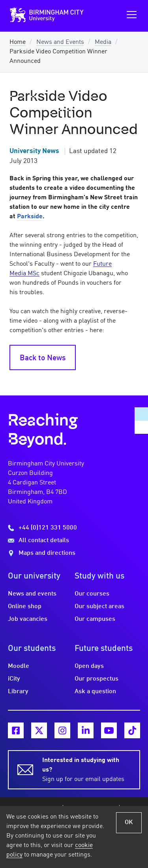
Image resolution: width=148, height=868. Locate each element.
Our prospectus (96, 679)
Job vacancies (28, 619)
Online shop (25, 607)
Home (18, 42)
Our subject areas (99, 607)
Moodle (19, 666)
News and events (32, 594)
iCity (14, 679)
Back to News (43, 358)
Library (18, 692)
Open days (89, 666)
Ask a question (95, 692)
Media (103, 42)
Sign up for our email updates (86, 769)
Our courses (92, 594)
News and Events (60, 42)
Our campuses (95, 619)
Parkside (30, 217)
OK (129, 823)
